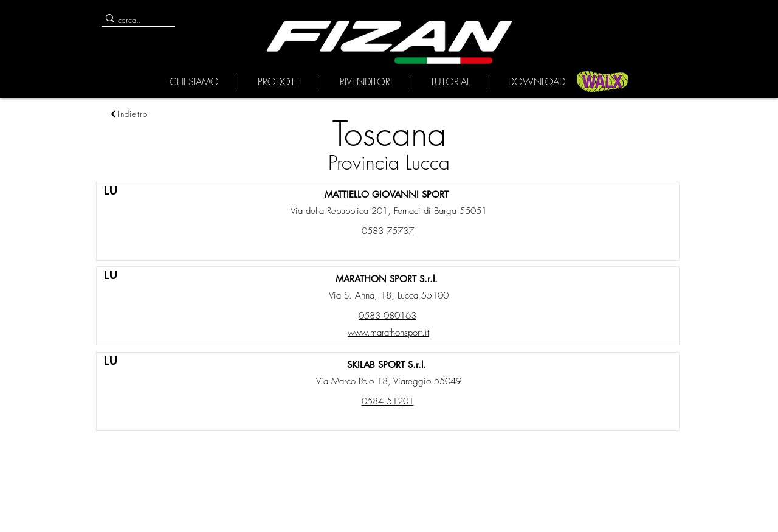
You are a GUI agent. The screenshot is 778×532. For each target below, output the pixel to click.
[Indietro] (129, 114)
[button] (194, 81)
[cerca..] (134, 20)
